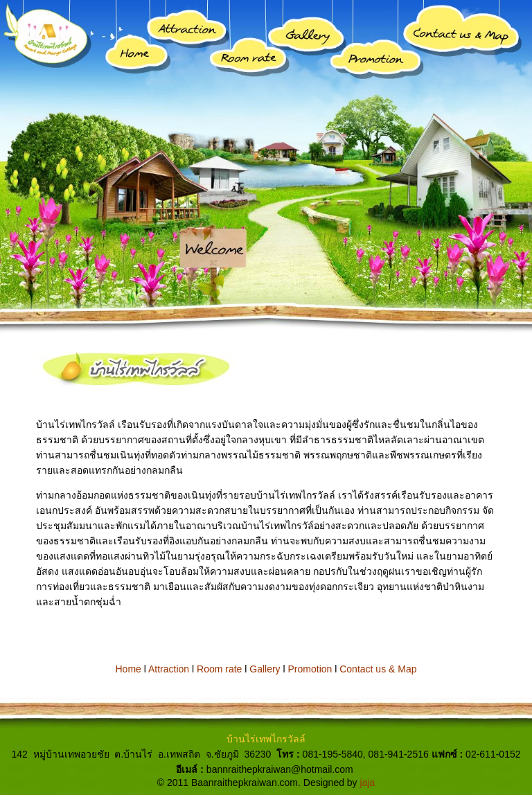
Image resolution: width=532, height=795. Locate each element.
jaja (368, 783)
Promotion (310, 669)
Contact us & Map (378, 669)
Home (128, 669)
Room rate (219, 669)
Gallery (265, 669)
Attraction (169, 669)
